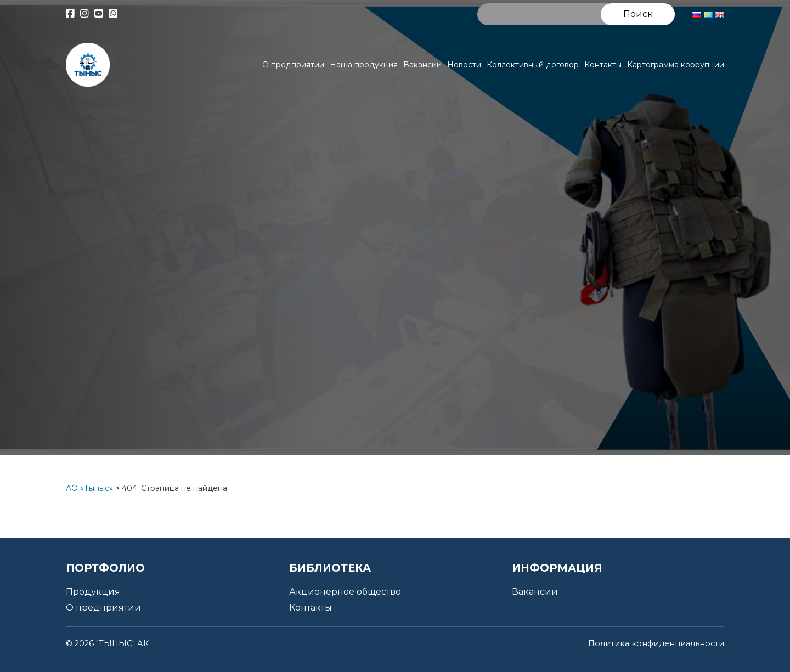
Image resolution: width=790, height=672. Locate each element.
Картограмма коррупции (676, 65)
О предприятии (293, 65)
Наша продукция (364, 65)
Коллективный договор (533, 65)
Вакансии (422, 65)
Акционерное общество (345, 592)
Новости (464, 65)
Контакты (603, 65)
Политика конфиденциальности (656, 643)
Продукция (93, 592)
